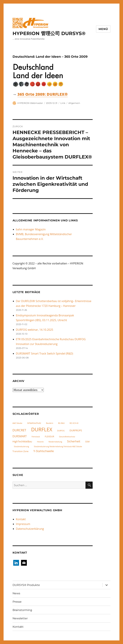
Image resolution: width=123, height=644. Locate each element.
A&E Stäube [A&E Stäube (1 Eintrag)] (17, 423)
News (16, 593)
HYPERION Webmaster (30, 103)
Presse (17, 602)
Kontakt (21, 519)
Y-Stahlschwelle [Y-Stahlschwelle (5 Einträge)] (44, 451)
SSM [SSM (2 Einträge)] (87, 442)
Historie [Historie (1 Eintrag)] (40, 442)
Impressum (23, 524)
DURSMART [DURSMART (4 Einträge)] (20, 436)
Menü (103, 29)
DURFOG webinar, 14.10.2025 (35, 330)
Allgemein (74, 103)
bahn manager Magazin (31, 229)
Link (63, 103)
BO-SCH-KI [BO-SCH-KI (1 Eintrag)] (74, 423)
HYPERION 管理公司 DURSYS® (49, 33)
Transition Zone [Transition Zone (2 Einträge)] (21, 451)
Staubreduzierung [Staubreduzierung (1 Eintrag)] (21, 446)
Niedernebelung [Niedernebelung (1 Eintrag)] (55, 442)
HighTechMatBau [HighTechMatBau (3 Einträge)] (22, 441)
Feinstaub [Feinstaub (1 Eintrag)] (36, 437)
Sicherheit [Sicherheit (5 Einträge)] (74, 441)
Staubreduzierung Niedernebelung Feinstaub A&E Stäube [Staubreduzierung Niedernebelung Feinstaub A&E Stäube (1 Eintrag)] (58, 446)
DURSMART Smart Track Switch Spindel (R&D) (45, 354)
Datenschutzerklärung (30, 529)
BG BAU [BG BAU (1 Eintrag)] (61, 423)
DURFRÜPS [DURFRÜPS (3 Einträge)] (76, 430)
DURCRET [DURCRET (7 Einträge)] (19, 430)
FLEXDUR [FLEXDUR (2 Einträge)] (49, 436)
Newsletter (20, 618)
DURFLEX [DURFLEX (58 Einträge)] (42, 429)
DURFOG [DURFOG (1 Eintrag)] (61, 431)
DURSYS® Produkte (26, 585)
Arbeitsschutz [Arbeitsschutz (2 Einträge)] (34, 423)
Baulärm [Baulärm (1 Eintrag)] (50, 423)
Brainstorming (22, 610)
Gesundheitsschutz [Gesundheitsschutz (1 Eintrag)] (67, 437)
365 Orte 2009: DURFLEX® (43, 94)
